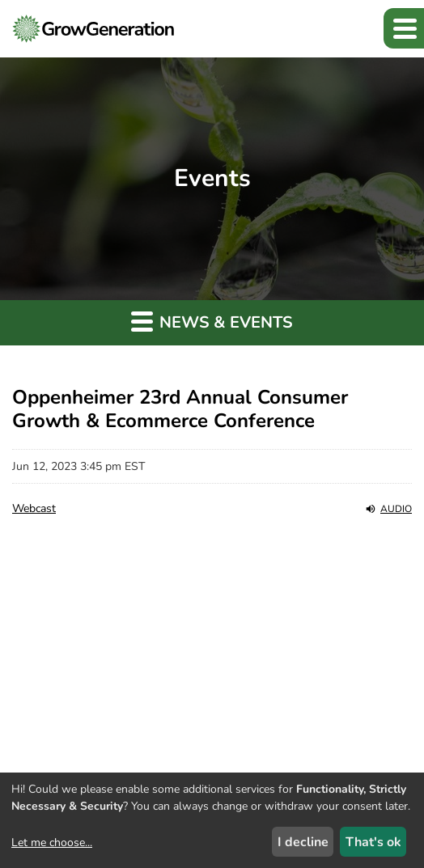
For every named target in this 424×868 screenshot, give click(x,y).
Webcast (34, 508)
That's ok (373, 842)
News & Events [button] (212, 322)
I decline (303, 842)
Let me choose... (52, 843)
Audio (388, 509)
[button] (404, 28)
